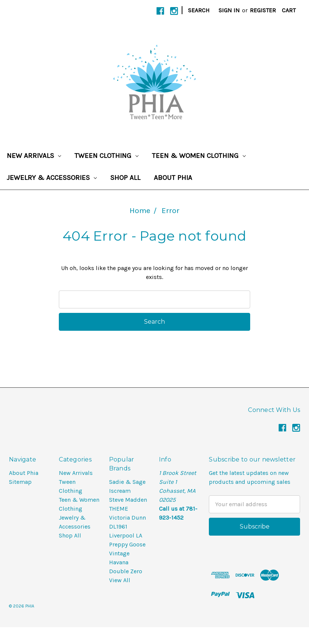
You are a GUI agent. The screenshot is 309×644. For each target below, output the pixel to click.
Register (263, 10)
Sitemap (20, 482)
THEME (119, 509)
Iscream (120, 491)
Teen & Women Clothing (199, 156)
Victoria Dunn (128, 518)
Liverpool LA (126, 535)
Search (199, 10)
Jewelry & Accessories (52, 178)
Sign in (229, 10)
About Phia (173, 178)
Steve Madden (128, 500)
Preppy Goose (127, 544)
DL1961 (118, 526)
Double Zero (126, 571)
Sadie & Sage (127, 482)
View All (120, 580)
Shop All (125, 178)
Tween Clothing (106, 156)
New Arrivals (34, 156)
